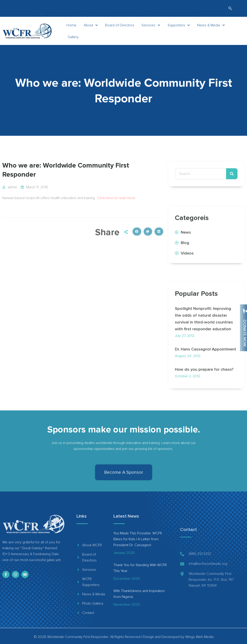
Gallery (73, 42)
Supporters (179, 31)
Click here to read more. (117, 204)
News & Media (211, 31)
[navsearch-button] (230, 9)
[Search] (232, 179)
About (91, 31)
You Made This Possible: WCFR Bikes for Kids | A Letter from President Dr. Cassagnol (138, 539)
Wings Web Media (199, 640)
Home (71, 30)
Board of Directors (120, 30)
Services (151, 31)
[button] (137, 251)
